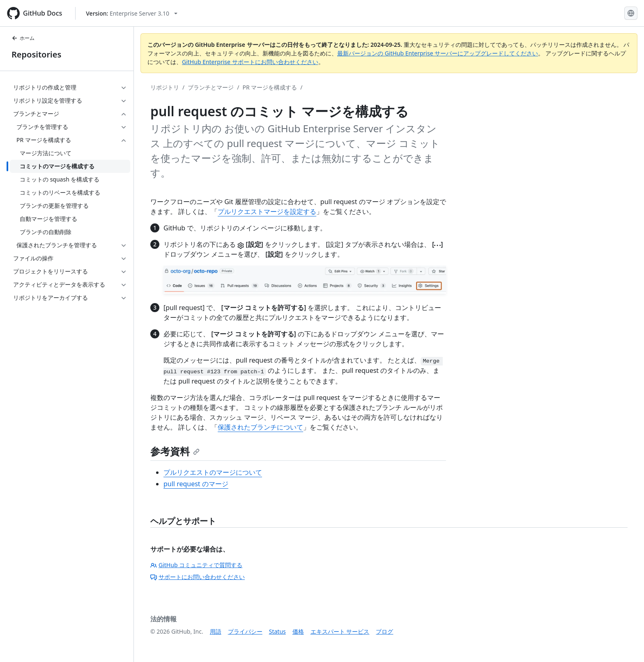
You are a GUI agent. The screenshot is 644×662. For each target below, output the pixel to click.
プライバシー (245, 631)
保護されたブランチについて (260, 427)
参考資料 (175, 451)
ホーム (23, 38)
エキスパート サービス (340, 631)
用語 (216, 631)
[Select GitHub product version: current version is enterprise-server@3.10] (132, 13)
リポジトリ (165, 87)
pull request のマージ (196, 484)
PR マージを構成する (270, 87)
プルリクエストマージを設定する (267, 211)
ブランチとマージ (211, 87)
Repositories (36, 54)
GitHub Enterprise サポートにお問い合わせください (250, 62)
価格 (298, 631)
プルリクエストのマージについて (213, 472)
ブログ (384, 631)
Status (277, 631)
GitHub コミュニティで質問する (196, 565)
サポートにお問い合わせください (198, 577)
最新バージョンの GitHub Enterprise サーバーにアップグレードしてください (438, 53)
